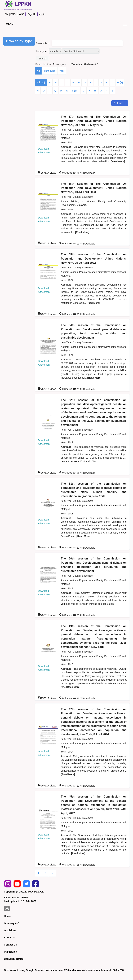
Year (62, 71)
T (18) (75, 91)
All (38, 71)
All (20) (41, 82)
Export (119, 103)
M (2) (120, 82)
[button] (42, 58)
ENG (13, 14)
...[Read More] (117, 161)
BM (6, 14)
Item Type (50, 71)
